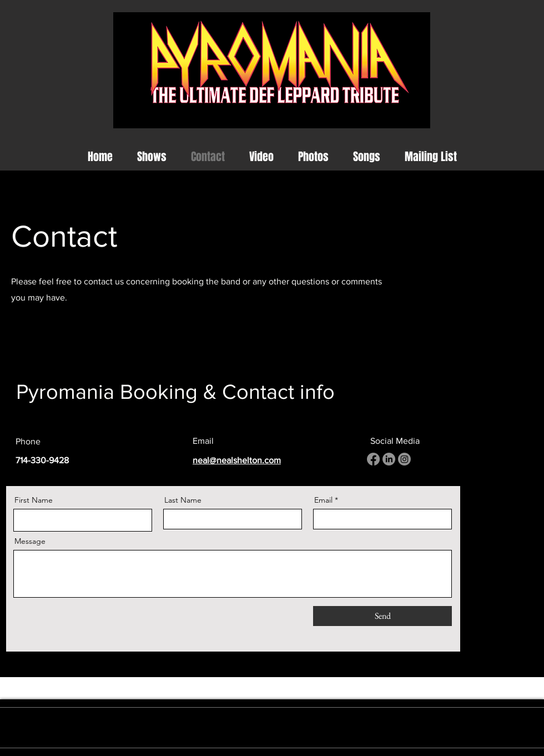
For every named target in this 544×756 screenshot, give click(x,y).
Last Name (183, 500)
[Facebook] (373, 459)
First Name (34, 500)
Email (323, 500)
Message (30, 541)
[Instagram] (404, 459)
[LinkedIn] (389, 459)
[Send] (382, 616)
